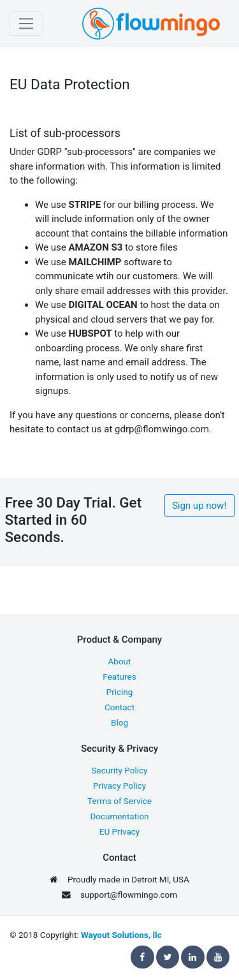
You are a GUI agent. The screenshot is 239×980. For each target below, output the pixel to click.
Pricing (120, 692)
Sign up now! (199, 506)
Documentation (119, 816)
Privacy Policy (119, 786)
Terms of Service (119, 801)
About (120, 661)
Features (119, 676)
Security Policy (120, 770)
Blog (119, 722)
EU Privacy (119, 831)
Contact (119, 707)
